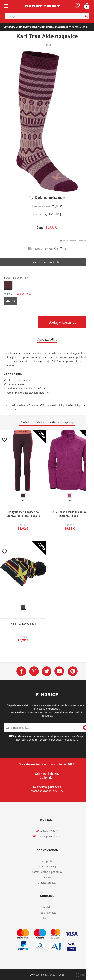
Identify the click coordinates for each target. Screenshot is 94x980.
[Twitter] (47, 671)
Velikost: (18, 294)
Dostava (47, 877)
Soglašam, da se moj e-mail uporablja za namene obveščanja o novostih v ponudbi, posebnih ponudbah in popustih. (49, 738)
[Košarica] (86, 6)
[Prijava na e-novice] (85, 728)
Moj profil (47, 861)
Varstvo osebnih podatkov (47, 872)
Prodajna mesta (47, 912)
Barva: (17, 278)
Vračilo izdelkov (47, 882)
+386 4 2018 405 (49, 831)
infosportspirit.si (49, 836)
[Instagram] (34, 671)
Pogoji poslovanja (47, 866)
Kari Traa (60, 248)
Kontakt (47, 907)
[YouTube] (59, 671)
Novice (47, 918)
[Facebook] (21, 671)
